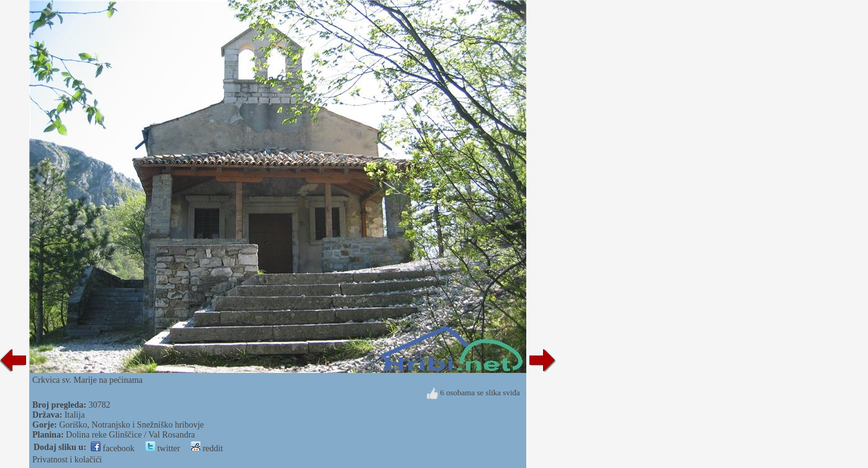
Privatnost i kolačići (67, 460)
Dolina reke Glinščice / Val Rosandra (130, 435)
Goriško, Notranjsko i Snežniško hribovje (131, 425)
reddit (207, 448)
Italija (75, 415)
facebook (113, 448)
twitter (163, 448)
